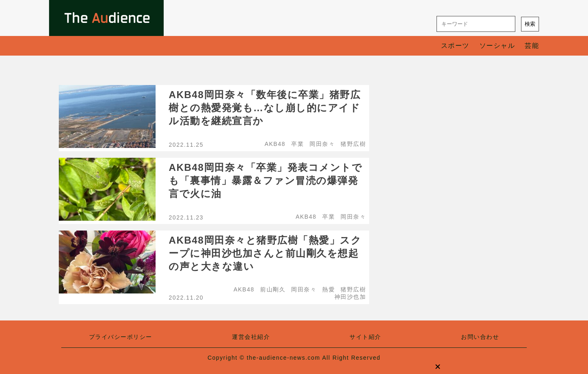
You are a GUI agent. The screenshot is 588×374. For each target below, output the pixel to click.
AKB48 (275, 144)
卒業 (297, 144)
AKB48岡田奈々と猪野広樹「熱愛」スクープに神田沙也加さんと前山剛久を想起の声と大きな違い (265, 253)
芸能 (532, 46)
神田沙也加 (350, 297)
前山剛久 (273, 289)
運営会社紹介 (251, 337)
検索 (530, 24)
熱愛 (329, 289)
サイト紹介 (365, 337)
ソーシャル (497, 46)
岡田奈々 (322, 144)
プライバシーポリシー (121, 337)
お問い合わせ (480, 337)
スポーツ (455, 46)
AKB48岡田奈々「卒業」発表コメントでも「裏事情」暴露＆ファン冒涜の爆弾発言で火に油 (265, 180)
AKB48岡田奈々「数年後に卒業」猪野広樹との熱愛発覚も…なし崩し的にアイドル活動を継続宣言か (265, 108)
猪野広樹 (353, 144)
